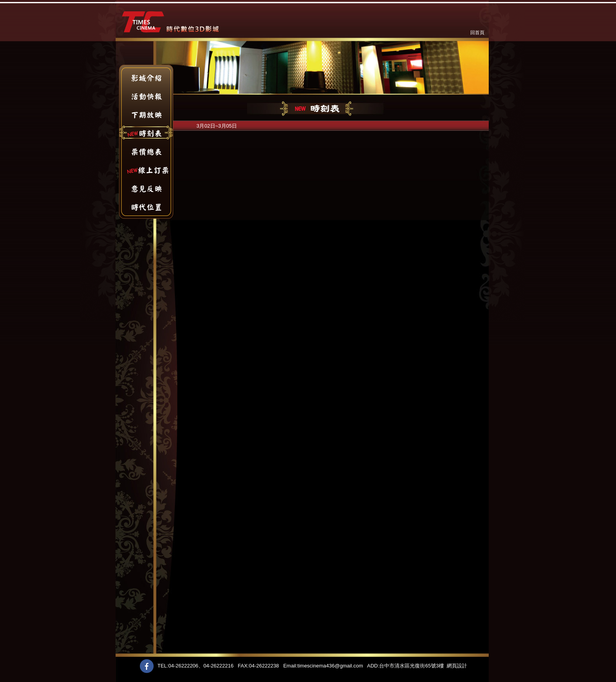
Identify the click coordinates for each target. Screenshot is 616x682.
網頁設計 (457, 666)
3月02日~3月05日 (217, 126)
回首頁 (477, 33)
